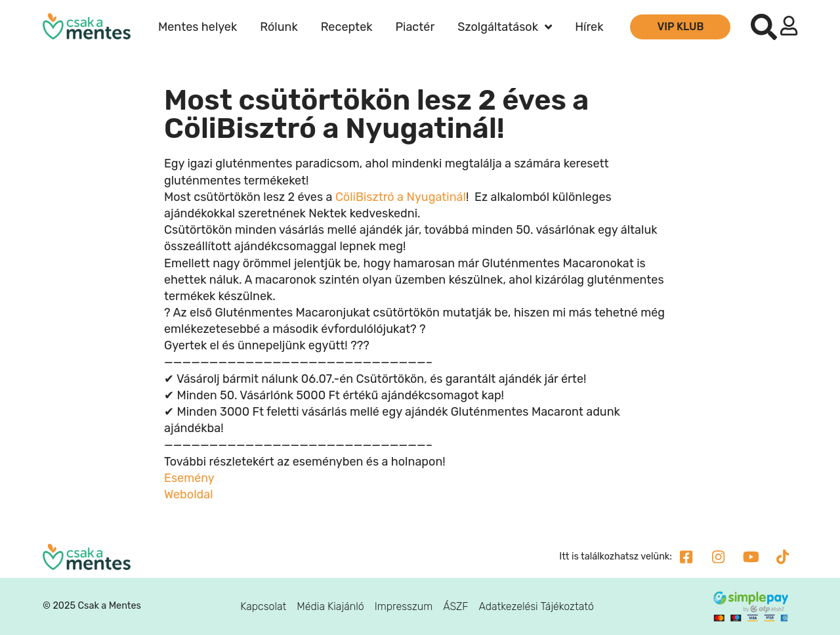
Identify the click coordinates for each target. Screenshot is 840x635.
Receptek (347, 27)
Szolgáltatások (505, 27)
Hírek (589, 27)
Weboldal (189, 494)
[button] (764, 27)
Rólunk (279, 27)
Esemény (189, 478)
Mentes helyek (198, 27)
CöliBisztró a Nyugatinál (401, 197)
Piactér (415, 27)
